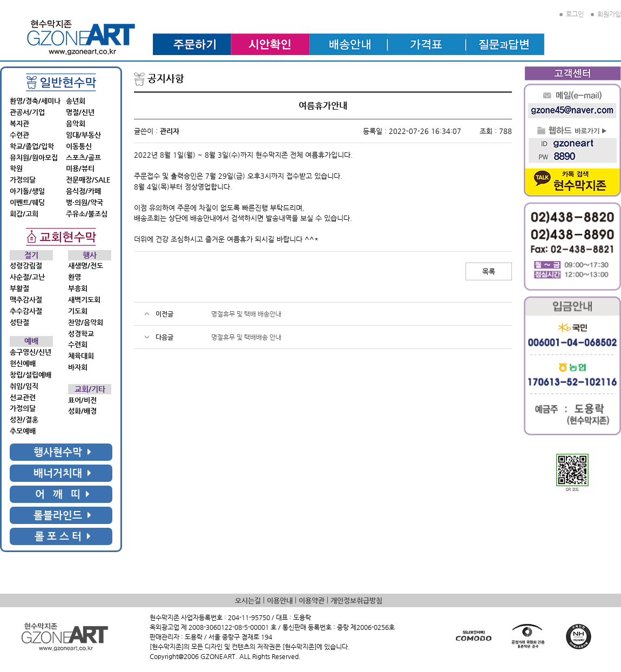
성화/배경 (82, 411)
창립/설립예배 (31, 375)
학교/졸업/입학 (32, 146)
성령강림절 (26, 266)
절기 (31, 255)
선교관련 (23, 397)
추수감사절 (26, 311)
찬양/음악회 (86, 322)
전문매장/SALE (88, 180)
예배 (31, 341)
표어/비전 (82, 400)
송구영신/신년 (31, 352)
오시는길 (248, 600)
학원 (16, 168)
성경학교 (81, 334)
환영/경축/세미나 (35, 101)
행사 (90, 255)
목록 (489, 271)
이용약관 (312, 600)
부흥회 (78, 288)
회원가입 (606, 14)
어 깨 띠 (62, 494)
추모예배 (23, 431)
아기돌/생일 (27, 191)
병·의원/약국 (85, 202)
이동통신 (79, 146)
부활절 (19, 288)
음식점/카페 (83, 191)
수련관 (19, 135)
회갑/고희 (24, 214)
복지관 (19, 123)
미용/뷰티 (80, 168)
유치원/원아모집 (34, 157)
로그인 (572, 14)
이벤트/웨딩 (27, 202)
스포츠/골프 (83, 157)
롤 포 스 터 (63, 536)
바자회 (78, 367)
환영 (75, 277)
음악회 (76, 123)
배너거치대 (62, 473)
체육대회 (81, 356)
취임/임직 (24, 386)
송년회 (76, 101)
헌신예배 (23, 363)
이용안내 (280, 600)
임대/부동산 (83, 135)
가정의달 (23, 180)
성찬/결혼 (24, 419)
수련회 (78, 344)
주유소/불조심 (87, 214)
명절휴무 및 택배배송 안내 (246, 337)
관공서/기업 (27, 112)
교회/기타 (90, 389)
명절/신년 (80, 112)
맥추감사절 (26, 300)
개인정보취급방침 (356, 600)
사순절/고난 (27, 277)
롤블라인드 (62, 515)
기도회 (78, 311)
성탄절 (19, 322)
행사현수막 (62, 452)
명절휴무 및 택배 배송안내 (246, 314)
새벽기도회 (84, 300)
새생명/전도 (86, 266)
